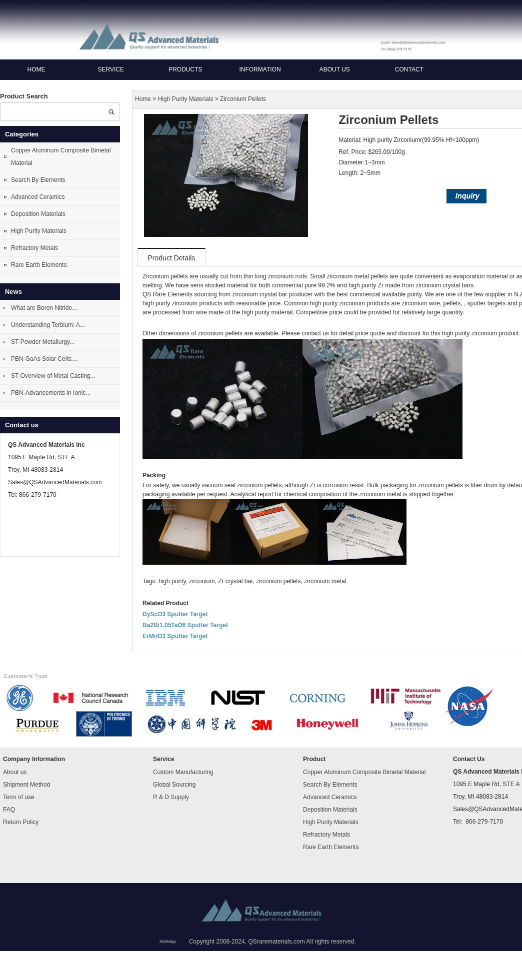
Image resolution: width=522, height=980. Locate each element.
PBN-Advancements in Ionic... (51, 393)
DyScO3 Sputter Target (175, 614)
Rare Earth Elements (39, 265)
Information (260, 69)
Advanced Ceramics (38, 197)
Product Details (172, 258)
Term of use (19, 797)
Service (110, 69)
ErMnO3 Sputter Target (175, 636)
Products (185, 69)
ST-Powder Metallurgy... (43, 342)
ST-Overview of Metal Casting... (53, 376)
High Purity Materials (39, 231)
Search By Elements (38, 180)
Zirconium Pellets (243, 99)
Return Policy (21, 822)
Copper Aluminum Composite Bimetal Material (61, 157)
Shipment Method (26, 785)
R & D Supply (171, 797)
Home (36, 69)
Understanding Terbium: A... (48, 325)
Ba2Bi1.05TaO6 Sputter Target (185, 625)
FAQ (9, 810)
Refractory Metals (34, 248)
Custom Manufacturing (183, 772)
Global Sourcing (174, 785)
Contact (409, 69)
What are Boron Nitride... (44, 308)
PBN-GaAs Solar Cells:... (44, 359)
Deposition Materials (38, 214)
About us (335, 69)
